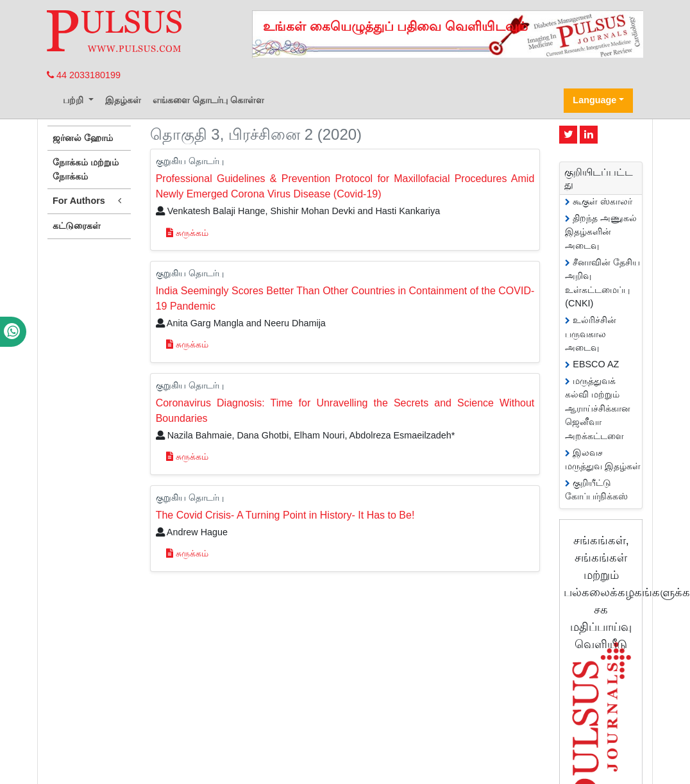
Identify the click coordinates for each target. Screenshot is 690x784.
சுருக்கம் (187, 233)
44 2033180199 (84, 75)
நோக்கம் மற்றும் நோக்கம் (86, 169)
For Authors (89, 201)
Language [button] (594, 100)
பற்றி (74, 100)
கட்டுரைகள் (77, 226)
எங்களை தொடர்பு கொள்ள (208, 100)
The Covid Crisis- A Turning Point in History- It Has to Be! (285, 515)
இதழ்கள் (123, 100)
